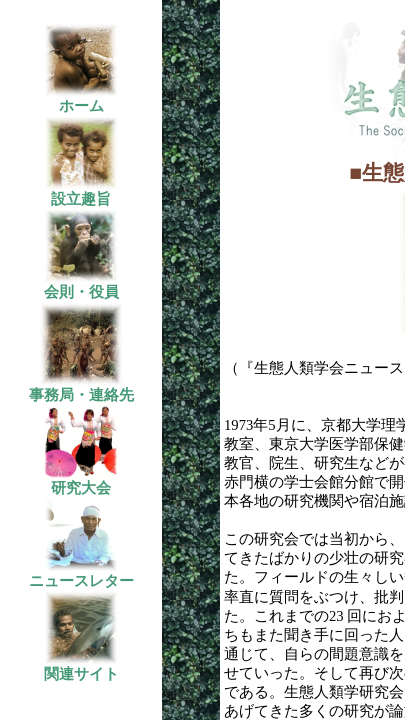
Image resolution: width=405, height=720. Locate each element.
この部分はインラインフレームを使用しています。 (90, 360)
